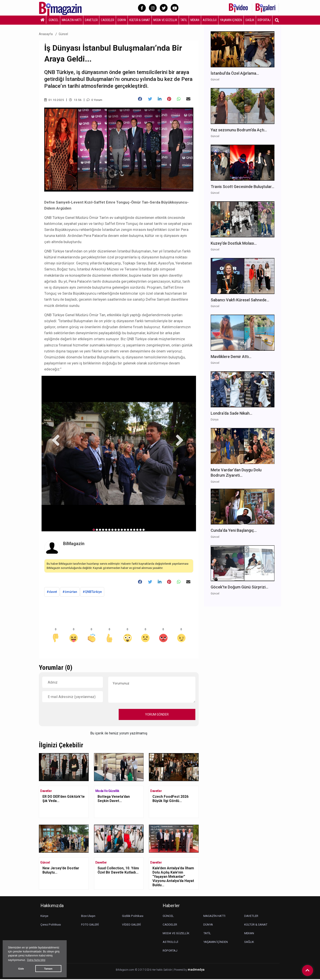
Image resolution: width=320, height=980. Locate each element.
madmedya (196, 971)
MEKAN (195, 20)
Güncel (63, 34)
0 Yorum (95, 100)
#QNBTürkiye (92, 593)
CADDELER (107, 20)
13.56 (75, 100)
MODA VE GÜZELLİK (165, 20)
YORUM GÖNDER (157, 715)
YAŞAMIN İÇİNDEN (231, 20)
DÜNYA (122, 20)
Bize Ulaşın (89, 917)
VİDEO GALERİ (132, 925)
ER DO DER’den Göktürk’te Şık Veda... (60, 800)
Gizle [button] (21, 969)
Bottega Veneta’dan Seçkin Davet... (114, 800)
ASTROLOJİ (210, 20)
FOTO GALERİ (91, 925)
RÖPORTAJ (264, 20)
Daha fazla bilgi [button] (36, 960)
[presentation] (76, 715)
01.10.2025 (54, 100)
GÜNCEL (54, 20)
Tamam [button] (48, 969)
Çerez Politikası (51, 925)
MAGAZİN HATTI (72, 20)
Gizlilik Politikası (133, 917)
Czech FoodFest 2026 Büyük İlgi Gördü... (171, 800)
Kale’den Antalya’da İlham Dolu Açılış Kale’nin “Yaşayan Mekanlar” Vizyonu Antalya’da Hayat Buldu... (173, 878)
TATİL (184, 20)
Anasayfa (46, 34)
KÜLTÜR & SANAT (140, 20)
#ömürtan (70, 593)
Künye (45, 917)
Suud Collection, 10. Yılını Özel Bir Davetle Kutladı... (119, 871)
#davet (52, 593)
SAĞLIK (250, 20)
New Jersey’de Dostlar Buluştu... (62, 871)
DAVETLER (91, 20)
